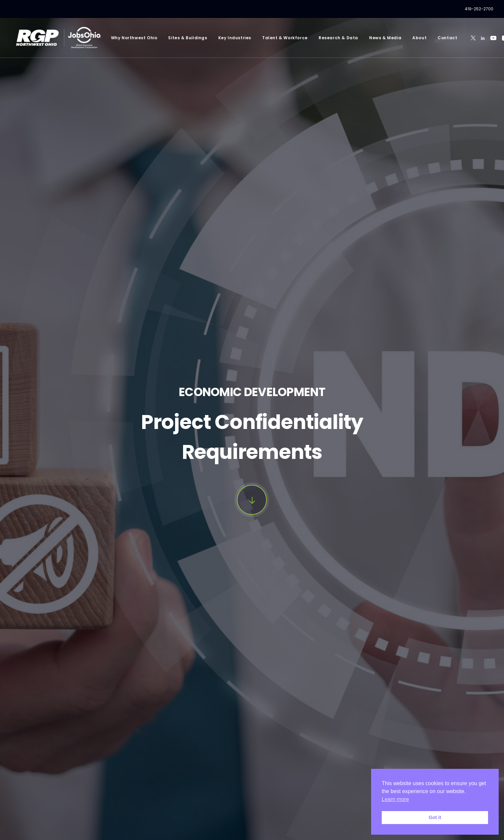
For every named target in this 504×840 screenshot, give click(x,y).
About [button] (409, 38)
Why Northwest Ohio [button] (124, 38)
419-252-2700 (479, 9)
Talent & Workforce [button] (274, 38)
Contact (437, 38)
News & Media (375, 38)
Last (261, 672)
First (54, 672)
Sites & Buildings (177, 38)
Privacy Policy (129, 813)
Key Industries (224, 38)
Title (67, 689)
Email (69, 721)
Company (282, 689)
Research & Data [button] (328, 38)
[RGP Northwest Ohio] (53, 38)
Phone (277, 721)
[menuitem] (479, 9)
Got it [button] (435, 817)
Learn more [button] (395, 799)
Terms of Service (182, 827)
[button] (463, 38)
